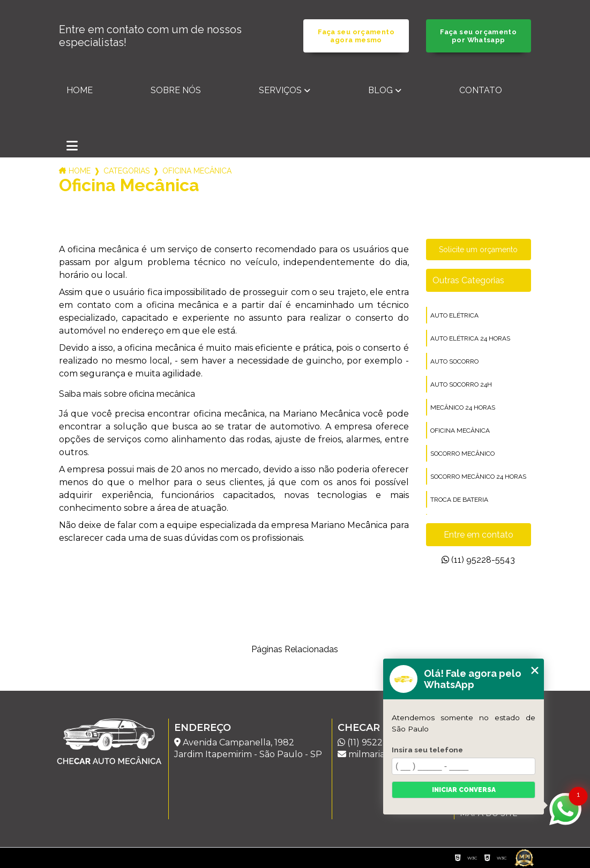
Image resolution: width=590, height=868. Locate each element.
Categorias (126, 171)
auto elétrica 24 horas (470, 338)
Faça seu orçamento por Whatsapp (478, 36)
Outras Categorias (468, 280)
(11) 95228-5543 (478, 560)
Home (80, 90)
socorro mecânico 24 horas (478, 477)
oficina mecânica (460, 431)
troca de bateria (459, 500)
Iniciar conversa (464, 790)
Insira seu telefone (427, 750)
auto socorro (454, 361)
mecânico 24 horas (463, 407)
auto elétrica (454, 315)
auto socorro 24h (461, 384)
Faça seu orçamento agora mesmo (356, 36)
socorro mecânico (462, 454)
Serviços (280, 90)
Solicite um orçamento (478, 250)
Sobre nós (176, 90)
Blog (380, 90)
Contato (481, 90)
